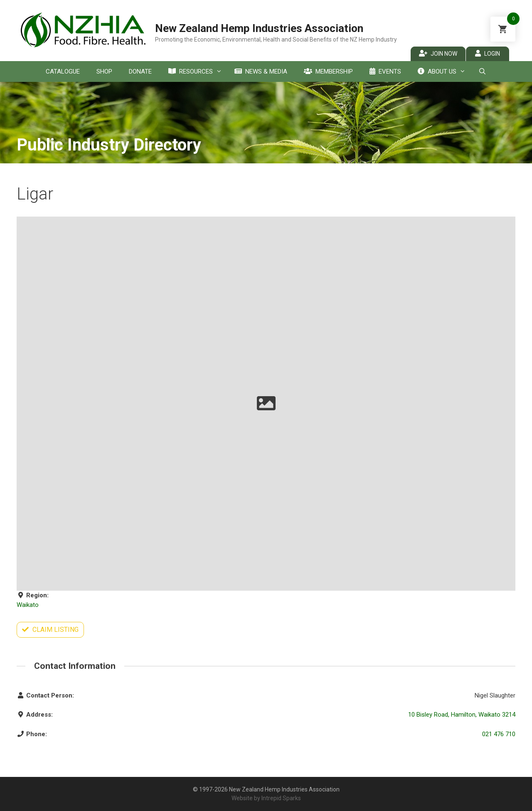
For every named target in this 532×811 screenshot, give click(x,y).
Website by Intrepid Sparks (266, 798)
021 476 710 (499, 734)
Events (385, 71)
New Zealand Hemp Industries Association (259, 28)
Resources (197, 71)
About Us (444, 71)
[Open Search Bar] (482, 71)
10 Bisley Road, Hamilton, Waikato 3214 (462, 715)
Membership (328, 71)
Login (488, 53)
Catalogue (63, 71)
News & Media (261, 71)
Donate (140, 71)
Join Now (438, 53)
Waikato (28, 605)
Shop (104, 71)
